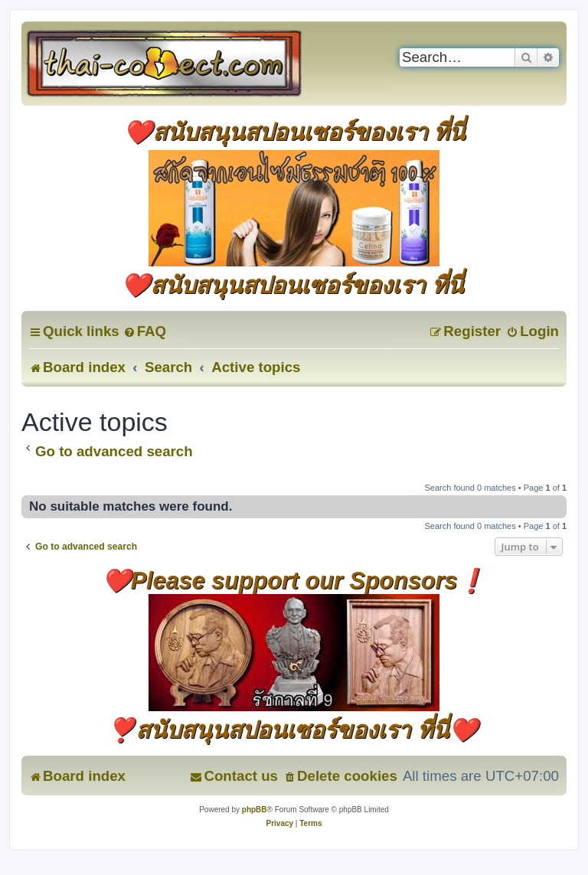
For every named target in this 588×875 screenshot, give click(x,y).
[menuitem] (145, 331)
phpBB (255, 810)
